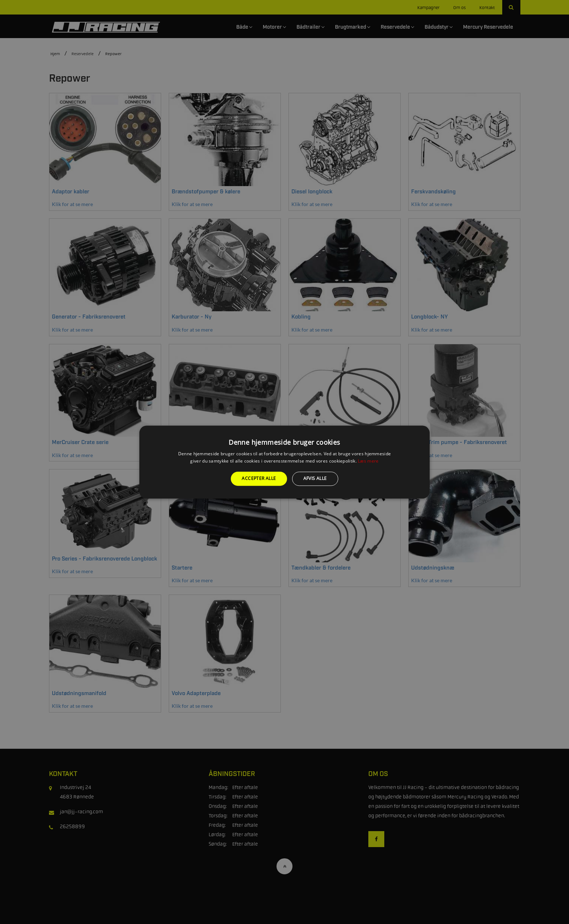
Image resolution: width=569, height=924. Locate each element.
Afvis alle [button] (315, 479)
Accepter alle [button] (259, 479)
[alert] (284, 462)
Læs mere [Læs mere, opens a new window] (368, 461)
